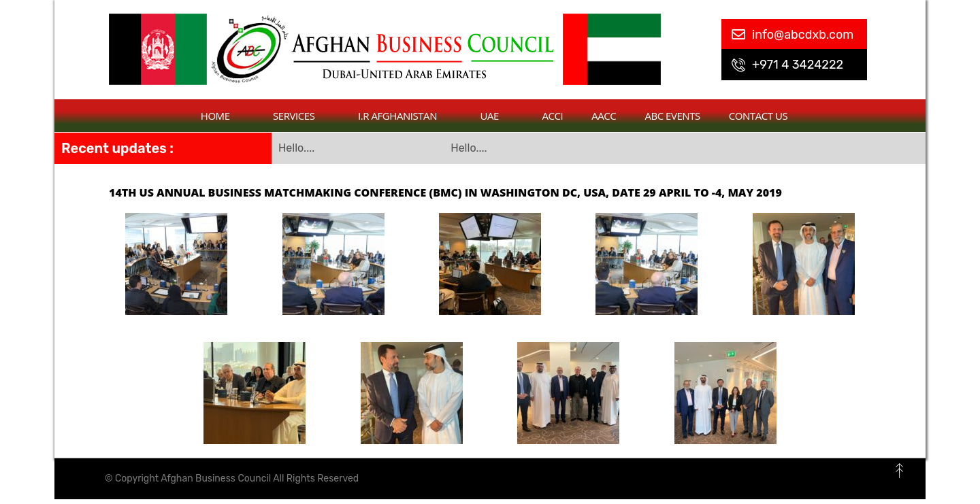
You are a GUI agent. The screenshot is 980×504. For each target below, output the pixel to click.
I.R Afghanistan (405, 116)
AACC (604, 116)
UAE (497, 116)
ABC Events (672, 116)
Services (301, 116)
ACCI (553, 116)
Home (223, 116)
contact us (758, 116)
